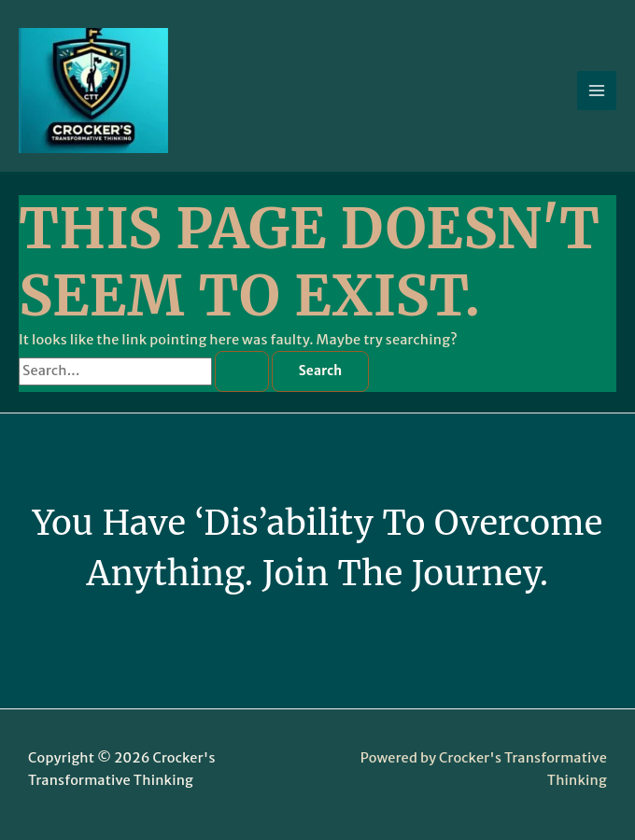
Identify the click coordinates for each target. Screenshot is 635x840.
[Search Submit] (242, 371)
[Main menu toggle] (597, 91)
